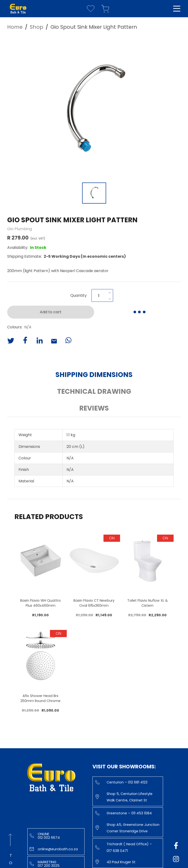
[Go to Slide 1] (94, 193)
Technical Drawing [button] (94, 391)
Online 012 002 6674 (45, 836)
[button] (94, 108)
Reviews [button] (94, 408)
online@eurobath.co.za (54, 849)
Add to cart (51, 312)
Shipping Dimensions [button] (94, 375)
